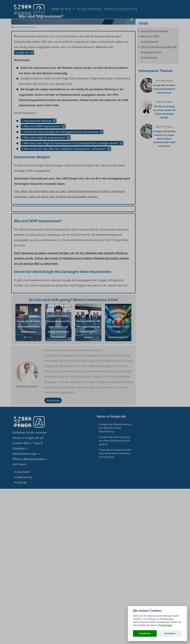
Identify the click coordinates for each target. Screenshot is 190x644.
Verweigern (170, 633)
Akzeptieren (145, 633)
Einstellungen (165, 625)
